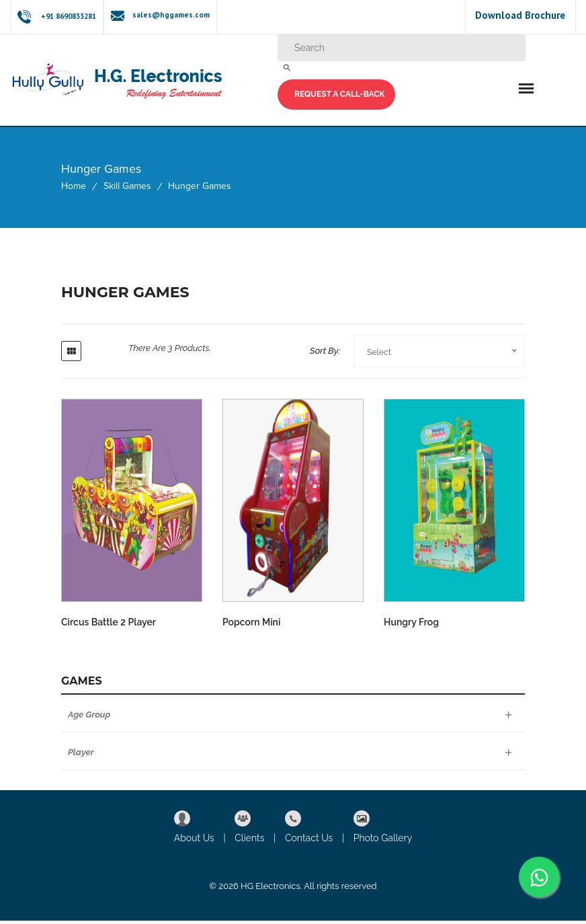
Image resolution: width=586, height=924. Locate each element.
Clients (249, 841)
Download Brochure (520, 15)
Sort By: (325, 354)
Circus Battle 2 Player (109, 633)
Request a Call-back (340, 95)
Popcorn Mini (251, 633)
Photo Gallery (383, 841)
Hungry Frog (411, 633)
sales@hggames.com (169, 15)
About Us (194, 841)
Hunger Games (200, 189)
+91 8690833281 (69, 16)
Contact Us (309, 841)
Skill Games (127, 189)
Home (74, 189)
